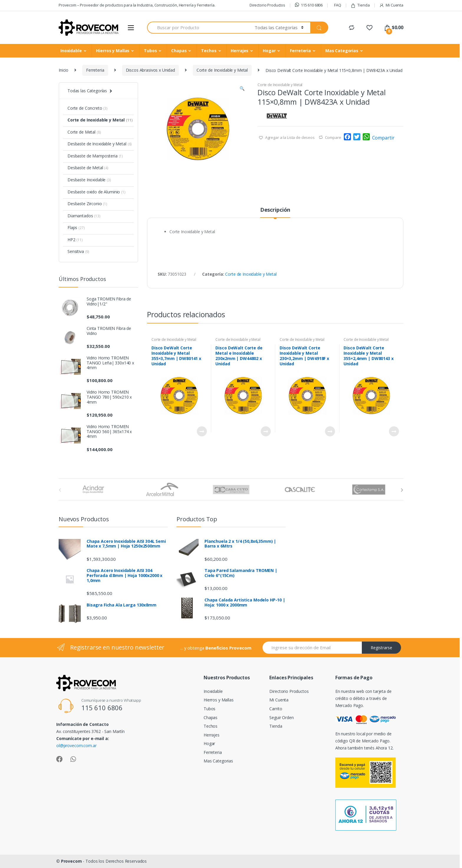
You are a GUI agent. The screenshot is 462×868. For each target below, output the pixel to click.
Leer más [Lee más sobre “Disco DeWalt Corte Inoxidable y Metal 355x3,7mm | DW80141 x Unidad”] (202, 431)
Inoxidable (71, 51)
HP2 (75, 240)
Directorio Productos (267, 5)
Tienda (360, 5)
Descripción (275, 210)
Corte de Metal (84, 132)
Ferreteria (300, 51)
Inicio (63, 70)
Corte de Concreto (88, 108)
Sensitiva (78, 251)
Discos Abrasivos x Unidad (151, 70)
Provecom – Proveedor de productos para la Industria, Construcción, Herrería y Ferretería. (137, 5)
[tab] (275, 212)
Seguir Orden (281, 717)
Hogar (269, 51)
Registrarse (381, 648)
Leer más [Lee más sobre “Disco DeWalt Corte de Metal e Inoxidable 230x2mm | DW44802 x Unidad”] (265, 431)
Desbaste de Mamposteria (95, 156)
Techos (209, 51)
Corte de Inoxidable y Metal (222, 70)
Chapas (179, 51)
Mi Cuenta (391, 5)
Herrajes (240, 51)
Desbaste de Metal (88, 168)
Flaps (76, 227)
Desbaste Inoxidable (89, 180)
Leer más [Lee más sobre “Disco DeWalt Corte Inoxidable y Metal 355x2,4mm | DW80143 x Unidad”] (394, 431)
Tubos (150, 51)
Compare (333, 137)
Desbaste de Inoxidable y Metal (100, 144)
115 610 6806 (309, 5)
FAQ (338, 5)
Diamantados (84, 216)
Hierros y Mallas (113, 51)
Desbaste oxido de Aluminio (96, 192)
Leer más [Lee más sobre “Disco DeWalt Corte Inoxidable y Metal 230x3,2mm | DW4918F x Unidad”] (330, 431)
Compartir (383, 138)
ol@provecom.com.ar (76, 745)
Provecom (71, 861)
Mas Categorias (342, 51)
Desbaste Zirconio (87, 204)
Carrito (276, 709)
